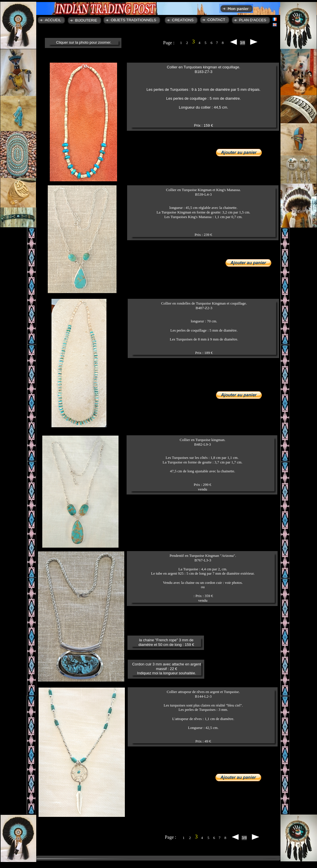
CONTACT (216, 20)
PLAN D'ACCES (253, 20)
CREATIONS (183, 20)
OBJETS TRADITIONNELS (133, 20)
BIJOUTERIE (86, 20)
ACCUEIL (53, 20)
